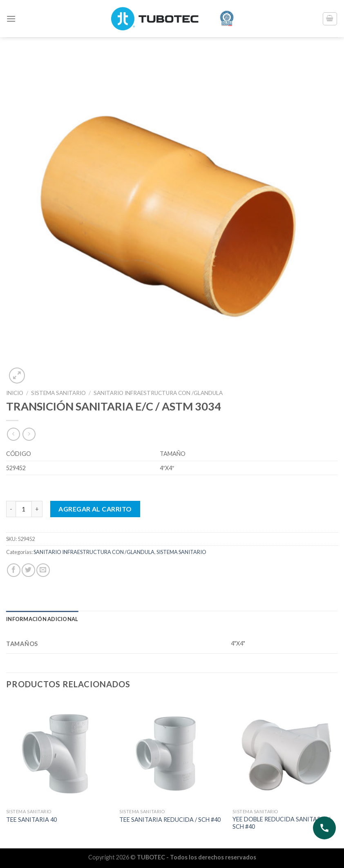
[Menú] (11, 19)
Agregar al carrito (95, 509)
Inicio (15, 393)
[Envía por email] (43, 570)
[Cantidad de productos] (24, 509)
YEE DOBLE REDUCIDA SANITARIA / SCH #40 (281, 823)
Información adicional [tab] (42, 619)
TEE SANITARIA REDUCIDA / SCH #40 (170, 820)
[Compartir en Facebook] (14, 570)
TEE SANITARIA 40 (31, 820)
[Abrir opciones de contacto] (324, 828)
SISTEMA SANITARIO (58, 393)
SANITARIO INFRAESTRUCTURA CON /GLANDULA (158, 393)
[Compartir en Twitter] (28, 570)
